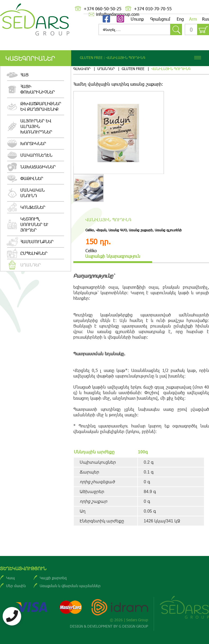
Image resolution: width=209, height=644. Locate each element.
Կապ (10, 578)
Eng (180, 19)
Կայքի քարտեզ (53, 578)
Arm (193, 19)
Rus (206, 19)
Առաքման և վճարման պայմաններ (70, 586)
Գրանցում (160, 19)
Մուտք (137, 19)
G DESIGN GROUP (133, 626)
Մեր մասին (16, 586)
